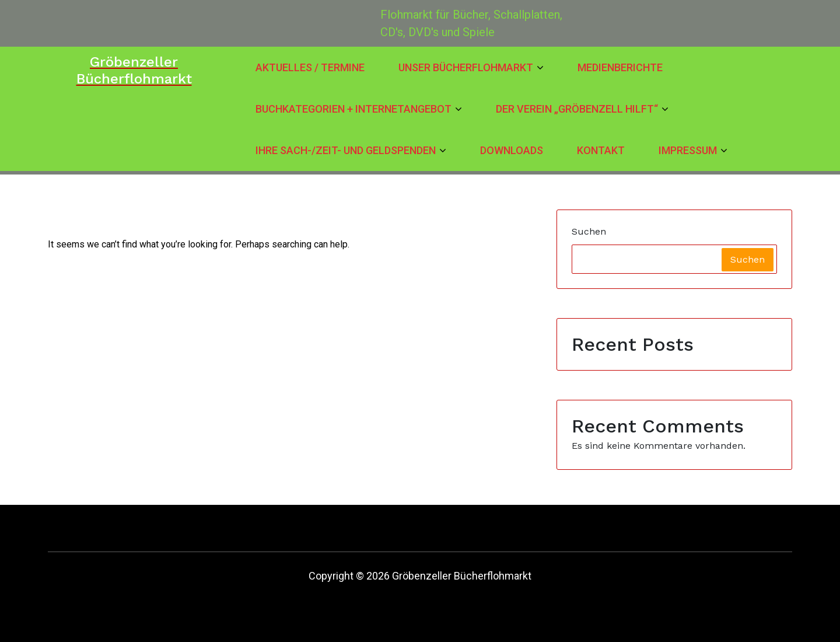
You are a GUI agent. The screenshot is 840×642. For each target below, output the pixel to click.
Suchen (589, 231)
